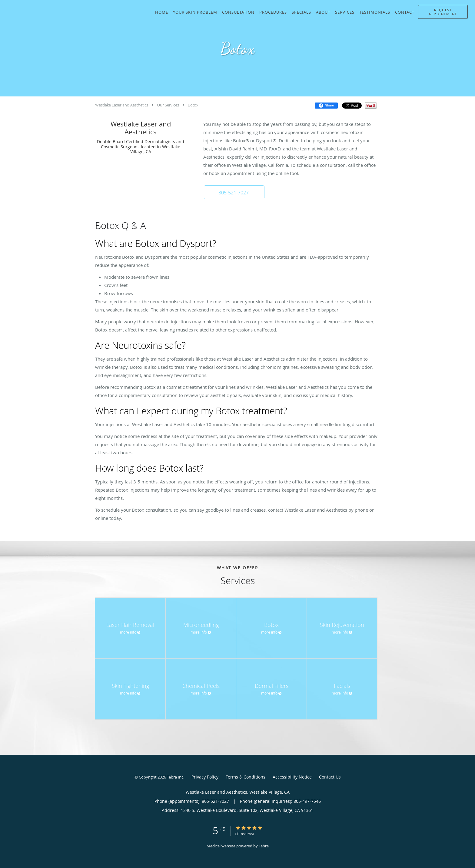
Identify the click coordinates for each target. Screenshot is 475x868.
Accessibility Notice (292, 777)
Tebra (264, 846)
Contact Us (330, 777)
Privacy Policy (205, 777)
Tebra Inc (175, 777)
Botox (193, 105)
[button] (443, 12)
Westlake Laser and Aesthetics (122, 105)
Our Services (168, 105)
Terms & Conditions (246, 777)
